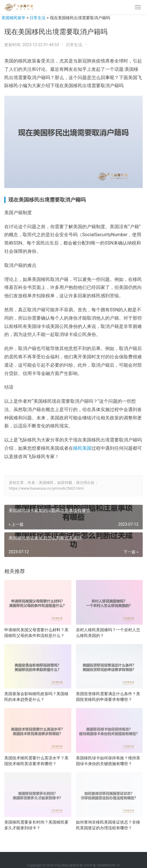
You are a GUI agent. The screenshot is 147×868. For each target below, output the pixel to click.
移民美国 (82, 448)
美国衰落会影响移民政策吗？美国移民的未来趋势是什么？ (36, 697)
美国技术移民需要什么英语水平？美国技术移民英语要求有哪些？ (36, 761)
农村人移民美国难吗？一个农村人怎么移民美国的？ (108, 633)
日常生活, (75, 45)
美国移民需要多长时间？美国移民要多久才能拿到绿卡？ (36, 825)
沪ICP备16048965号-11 (102, 865)
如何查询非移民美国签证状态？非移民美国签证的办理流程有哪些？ (108, 825)
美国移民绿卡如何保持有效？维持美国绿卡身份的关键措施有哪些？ (108, 761)
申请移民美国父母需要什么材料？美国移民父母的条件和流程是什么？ (36, 633)
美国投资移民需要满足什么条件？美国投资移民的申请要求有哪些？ (108, 697)
